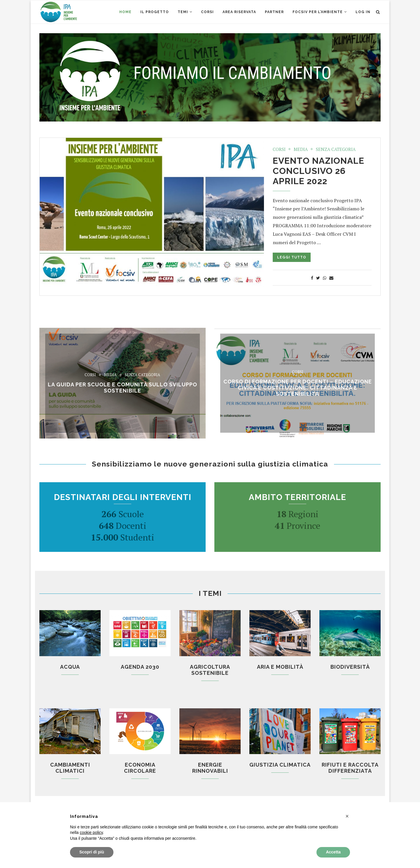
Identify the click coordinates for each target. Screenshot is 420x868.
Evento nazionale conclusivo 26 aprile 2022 (318, 171)
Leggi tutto (292, 257)
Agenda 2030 (140, 667)
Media (301, 149)
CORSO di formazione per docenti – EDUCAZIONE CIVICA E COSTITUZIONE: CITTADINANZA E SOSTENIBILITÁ (298, 388)
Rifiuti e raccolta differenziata (350, 768)
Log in (363, 12)
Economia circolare (140, 768)
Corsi (279, 149)
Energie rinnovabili (210, 768)
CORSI (207, 12)
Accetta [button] (333, 852)
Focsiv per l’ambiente (318, 12)
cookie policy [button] (91, 832)
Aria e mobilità (280, 667)
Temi (183, 12)
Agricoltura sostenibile (210, 670)
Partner (274, 12)
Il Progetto (155, 12)
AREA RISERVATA (239, 12)
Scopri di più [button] (92, 852)
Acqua (70, 667)
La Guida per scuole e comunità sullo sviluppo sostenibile (123, 388)
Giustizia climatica (280, 765)
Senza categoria (336, 149)
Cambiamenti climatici (70, 768)
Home (125, 12)
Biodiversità (350, 667)
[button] (347, 816)
